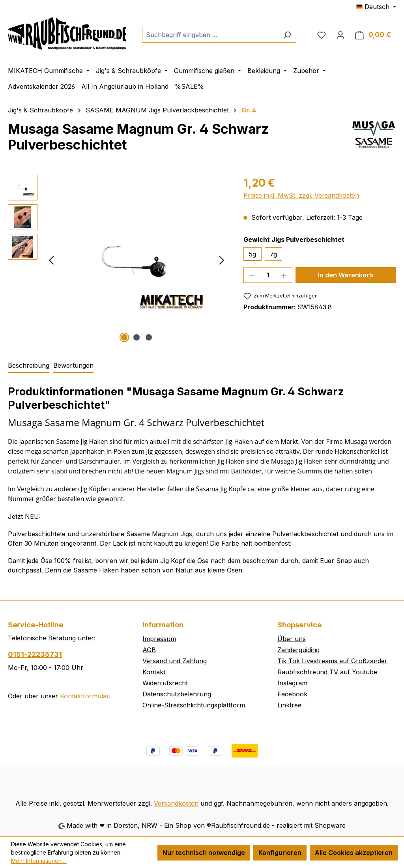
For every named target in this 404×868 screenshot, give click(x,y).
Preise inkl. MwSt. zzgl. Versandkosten (301, 195)
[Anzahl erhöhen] (284, 275)
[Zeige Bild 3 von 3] (149, 337)
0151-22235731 (35, 654)
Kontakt (154, 672)
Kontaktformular (84, 696)
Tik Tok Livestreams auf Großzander (332, 661)
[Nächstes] (222, 259)
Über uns (292, 639)
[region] (118, 260)
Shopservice (299, 625)
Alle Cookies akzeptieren (354, 853)
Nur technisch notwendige (204, 853)
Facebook (292, 694)
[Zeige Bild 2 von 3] (137, 337)
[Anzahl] (268, 275)
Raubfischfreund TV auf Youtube (327, 672)
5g (252, 254)
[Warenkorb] (373, 35)
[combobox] (210, 35)
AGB (149, 650)
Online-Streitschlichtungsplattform (194, 705)
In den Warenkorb (346, 275)
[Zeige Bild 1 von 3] (124, 337)
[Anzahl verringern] (252, 275)
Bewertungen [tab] (73, 365)
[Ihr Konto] (340, 35)
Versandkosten (176, 803)
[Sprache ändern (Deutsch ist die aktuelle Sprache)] (376, 7)
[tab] (29, 366)
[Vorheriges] (51, 259)
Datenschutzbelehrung (177, 694)
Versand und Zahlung (175, 661)
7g (273, 254)
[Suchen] (287, 35)
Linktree (289, 705)
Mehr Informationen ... (39, 861)
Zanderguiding (298, 650)
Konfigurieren (280, 853)
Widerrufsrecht (165, 683)
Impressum (159, 639)
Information (163, 625)
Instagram (292, 683)
